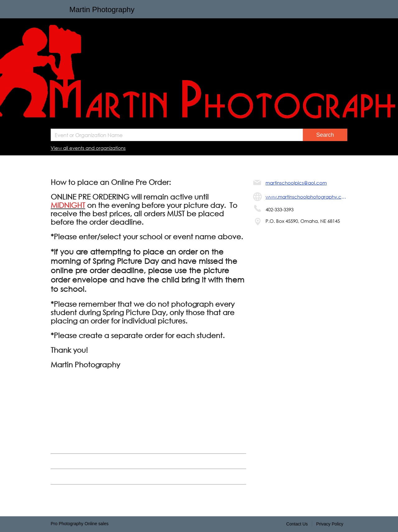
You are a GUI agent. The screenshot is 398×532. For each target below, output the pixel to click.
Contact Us (297, 524)
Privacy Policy (330, 524)
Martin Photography (102, 9)
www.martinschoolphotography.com (306, 197)
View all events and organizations (88, 148)
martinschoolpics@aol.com (296, 183)
